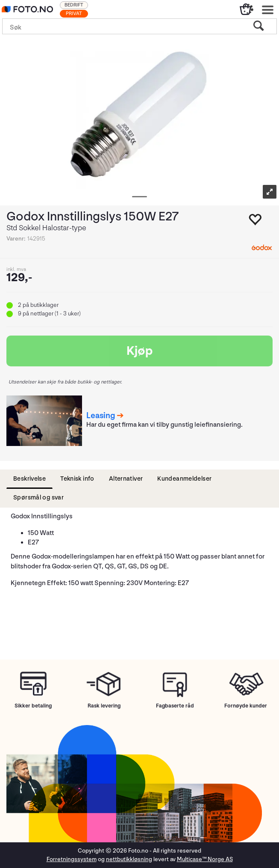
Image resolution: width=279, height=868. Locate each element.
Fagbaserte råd (175, 706)
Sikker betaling (33, 706)
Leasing (101, 416)
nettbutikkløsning (129, 859)
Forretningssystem (72, 859)
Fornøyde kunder (246, 706)
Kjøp (140, 351)
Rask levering (104, 706)
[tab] (29, 479)
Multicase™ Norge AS (205, 859)
